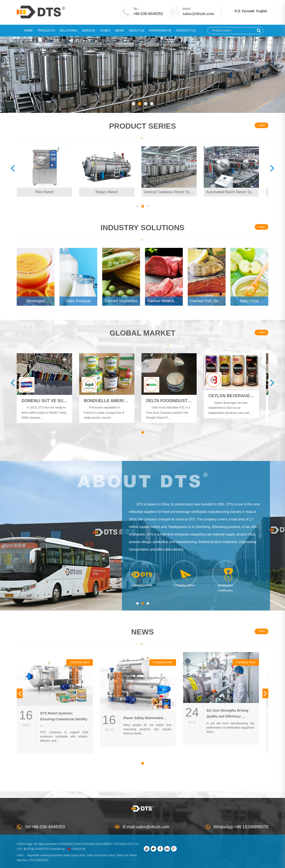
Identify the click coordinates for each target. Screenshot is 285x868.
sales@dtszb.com (194, 14)
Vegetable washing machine (49, 853)
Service (88, 30)
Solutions (68, 30)
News (119, 30)
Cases (105, 30)
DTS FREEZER (43, 858)
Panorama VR (160, 30)
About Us (137, 30)
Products (46, 30)
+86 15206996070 (256, 825)
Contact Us (186, 30)
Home (28, 30)
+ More (257, 126)
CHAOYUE (90, 847)
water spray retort (79, 853)
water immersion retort (105, 853)
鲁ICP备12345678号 (47, 847)
